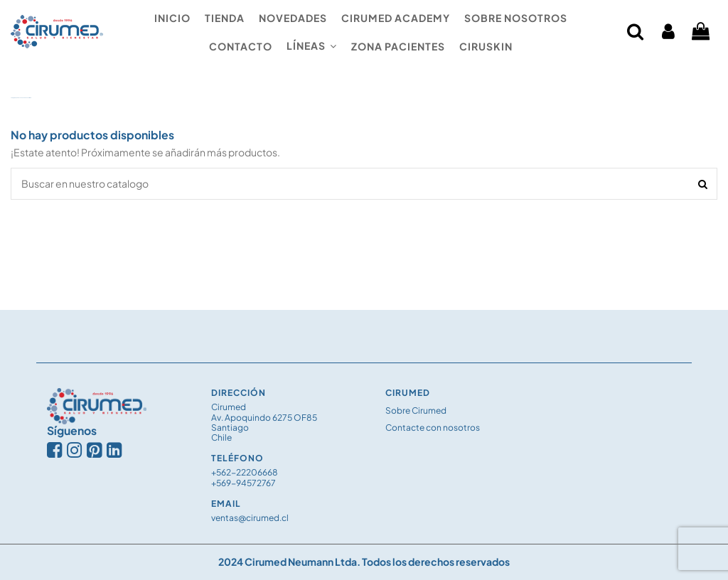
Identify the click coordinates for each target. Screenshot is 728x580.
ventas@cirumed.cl (250, 518)
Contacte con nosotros (433, 428)
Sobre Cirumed (416, 410)
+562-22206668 (245, 472)
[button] (312, 46)
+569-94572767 (243, 483)
